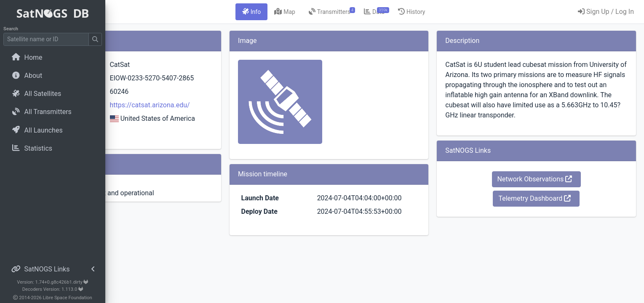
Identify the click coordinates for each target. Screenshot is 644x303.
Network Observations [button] (550, 189)
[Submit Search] (95, 39)
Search (11, 29)
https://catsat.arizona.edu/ (231, 115)
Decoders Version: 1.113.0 (53, 289)
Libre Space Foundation (68, 298)
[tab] (299, 12)
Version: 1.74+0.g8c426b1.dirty (52, 282)
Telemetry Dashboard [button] (550, 209)
